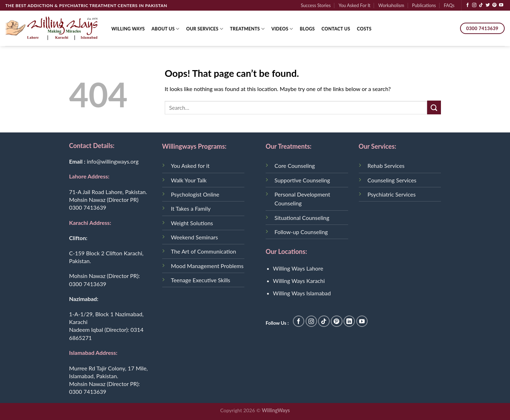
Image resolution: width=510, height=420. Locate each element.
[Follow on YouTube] (501, 5)
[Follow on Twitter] (488, 5)
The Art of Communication (204, 251)
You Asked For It (355, 5)
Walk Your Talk (189, 180)
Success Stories (316, 5)
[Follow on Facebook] (467, 5)
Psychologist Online (195, 194)
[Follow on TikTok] (481, 5)
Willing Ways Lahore (298, 268)
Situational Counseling (302, 218)
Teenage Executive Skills (201, 280)
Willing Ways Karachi (299, 281)
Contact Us (336, 29)
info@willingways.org (113, 161)
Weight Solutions (192, 223)
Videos (282, 29)
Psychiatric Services (392, 194)
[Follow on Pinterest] (494, 5)
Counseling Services (392, 180)
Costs (364, 29)
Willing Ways (128, 29)
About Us (166, 29)
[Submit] (434, 107)
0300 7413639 (88, 207)
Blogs (307, 29)
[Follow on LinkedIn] (349, 321)
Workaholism (391, 5)
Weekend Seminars (195, 237)
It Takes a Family (191, 208)
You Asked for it (190, 166)
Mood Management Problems (207, 266)
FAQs (449, 5)
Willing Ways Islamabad (302, 293)
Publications (424, 5)
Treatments (247, 29)
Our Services (205, 29)
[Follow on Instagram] (474, 5)
